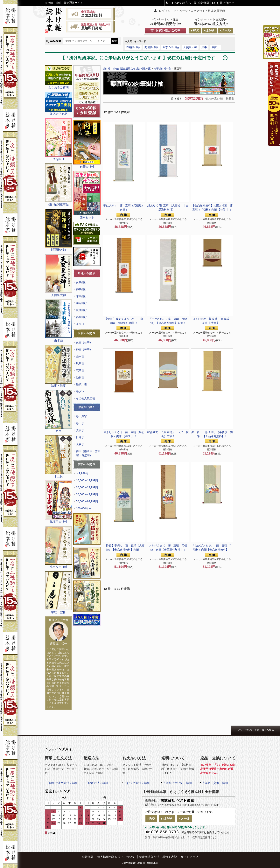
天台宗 (80, 444)
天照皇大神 (190, 47)
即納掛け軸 (133, 47)
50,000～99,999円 (87, 501)
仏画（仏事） (84, 342)
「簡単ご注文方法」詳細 (62, 783)
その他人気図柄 (86, 398)
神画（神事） (84, 349)
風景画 (80, 363)
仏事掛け (81, 282)
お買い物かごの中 (168, 30)
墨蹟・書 (81, 384)
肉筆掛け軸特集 (162, 69)
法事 (204, 47)
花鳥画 (80, 370)
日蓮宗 (80, 437)
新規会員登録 (216, 11)
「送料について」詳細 (177, 783)
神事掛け (81, 289)
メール (226, 30)
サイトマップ (189, 857)
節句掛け (81, 317)
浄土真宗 (81, 416)
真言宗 (80, 430)
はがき (210, 30)
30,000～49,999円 (87, 494)
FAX (196, 30)
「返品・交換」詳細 (215, 783)
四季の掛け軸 (171, 47)
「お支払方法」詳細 (137, 783)
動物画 (80, 377)
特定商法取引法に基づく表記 (158, 857)
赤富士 (215, 47)
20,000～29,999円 (87, 487)
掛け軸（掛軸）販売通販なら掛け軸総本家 (127, 69)
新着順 (230, 99)
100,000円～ (84, 508)
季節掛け (81, 303)
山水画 (80, 356)
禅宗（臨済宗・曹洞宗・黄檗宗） (88, 453)
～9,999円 (82, 473)
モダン (80, 391)
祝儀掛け (81, 310)
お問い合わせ (225, 3)
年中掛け (81, 296)
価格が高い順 (214, 99)
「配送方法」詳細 (97, 783)
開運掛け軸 (151, 47)
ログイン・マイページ (173, 11)
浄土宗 (80, 423)
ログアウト (198, 11)
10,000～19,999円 (87, 480)
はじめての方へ (181, 3)
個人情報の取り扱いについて (116, 857)
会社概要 (204, 3)
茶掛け (80, 324)
